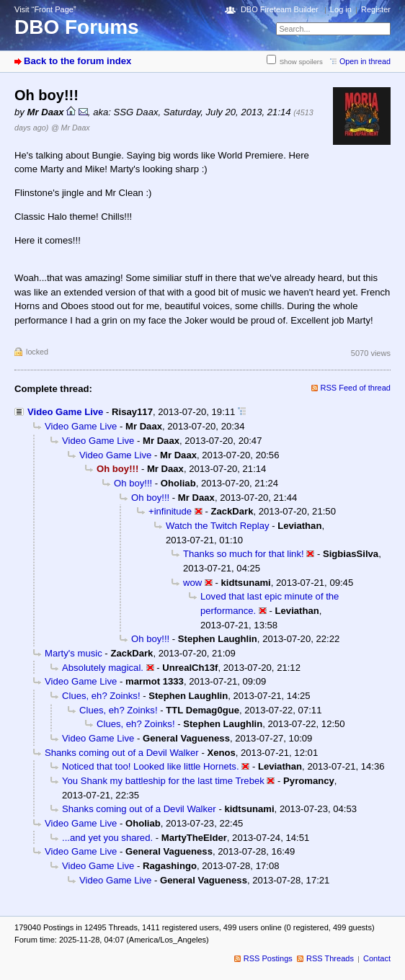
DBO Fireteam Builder (280, 9)
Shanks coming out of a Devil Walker (122, 753)
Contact (377, 958)
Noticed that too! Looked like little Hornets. (151, 766)
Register (376, 9)
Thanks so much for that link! (244, 554)
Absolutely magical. (103, 668)
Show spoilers (301, 62)
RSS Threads (330, 958)
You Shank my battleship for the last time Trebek (163, 781)
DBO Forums (77, 27)
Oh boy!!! (133, 483)
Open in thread (365, 61)
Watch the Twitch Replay (218, 526)
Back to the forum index (77, 61)
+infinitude (170, 511)
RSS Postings (268, 958)
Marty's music (74, 653)
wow (192, 583)
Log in (341, 9)
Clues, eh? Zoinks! (101, 696)
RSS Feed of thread (356, 388)
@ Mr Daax (71, 128)
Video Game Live (65, 412)
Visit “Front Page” (45, 9)
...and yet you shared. (107, 838)
